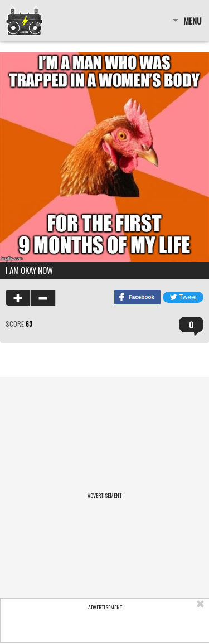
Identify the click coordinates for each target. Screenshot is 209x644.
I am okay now (29, 270)
